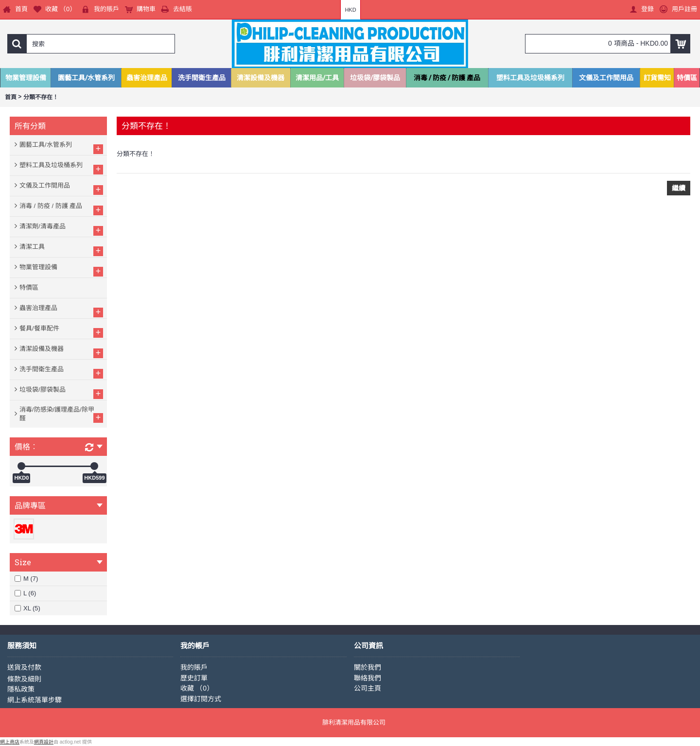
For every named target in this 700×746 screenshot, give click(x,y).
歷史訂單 (194, 678)
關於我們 (367, 667)
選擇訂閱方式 (201, 699)
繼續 (679, 188)
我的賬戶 (194, 667)
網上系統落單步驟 (35, 700)
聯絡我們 (367, 678)
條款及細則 (24, 679)
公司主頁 (367, 688)
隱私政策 (21, 689)
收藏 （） (197, 688)
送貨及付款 (24, 667)
